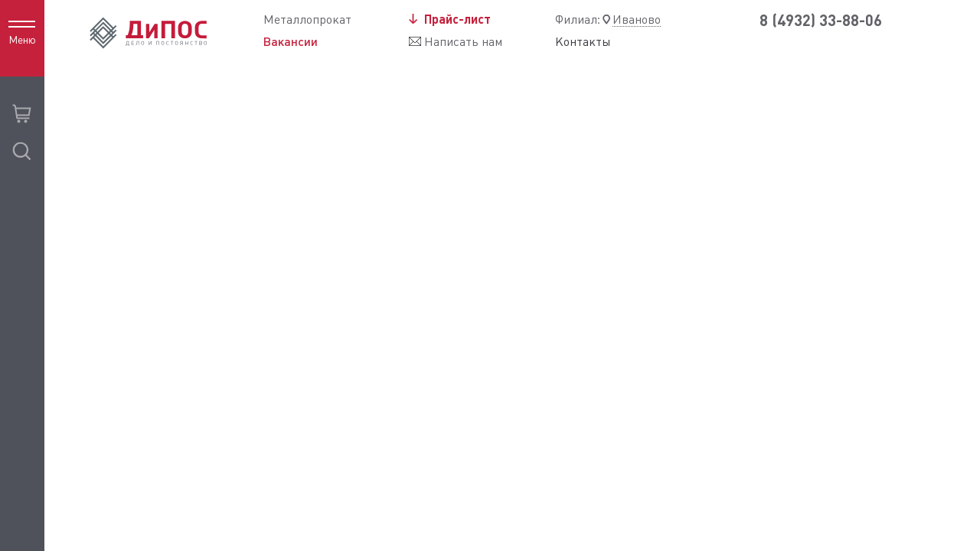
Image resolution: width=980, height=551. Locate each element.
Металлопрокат (307, 20)
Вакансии (291, 41)
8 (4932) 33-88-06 (821, 20)
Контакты (583, 42)
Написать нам (463, 42)
